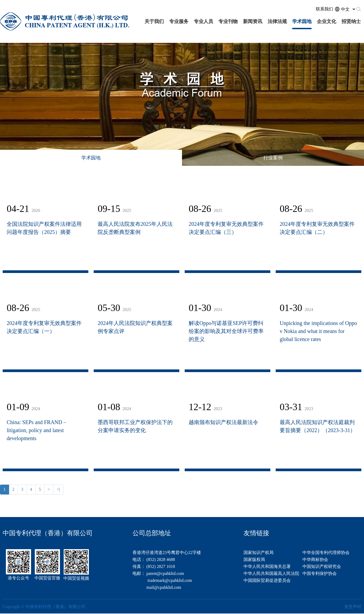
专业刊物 (228, 21)
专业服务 (179, 21)
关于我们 (154, 21)
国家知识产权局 (259, 553)
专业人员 (203, 21)
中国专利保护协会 (320, 573)
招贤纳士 (351, 21)
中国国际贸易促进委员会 (267, 580)
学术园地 (302, 21)
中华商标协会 (315, 559)
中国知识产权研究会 (322, 566)
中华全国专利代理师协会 (326, 553)
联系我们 (324, 9)
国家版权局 (254, 559)
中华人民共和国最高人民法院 (271, 573)
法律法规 (277, 21)
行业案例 (273, 158)
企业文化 (327, 21)
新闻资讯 (253, 21)
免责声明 (353, 607)
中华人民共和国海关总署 (267, 566)
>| (58, 489)
